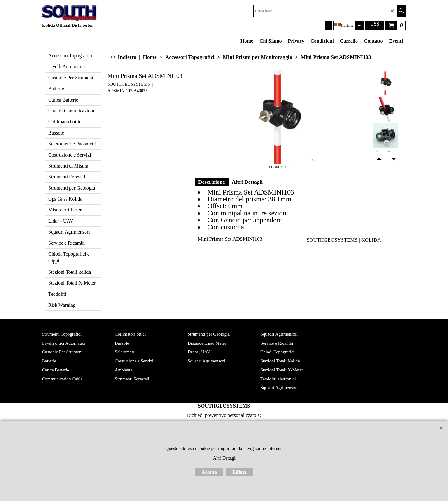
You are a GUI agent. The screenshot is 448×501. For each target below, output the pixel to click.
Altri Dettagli (247, 182)
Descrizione (212, 182)
